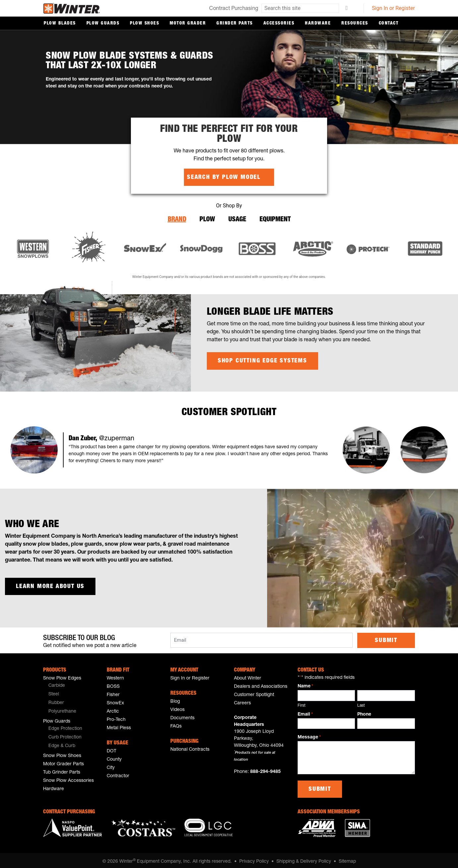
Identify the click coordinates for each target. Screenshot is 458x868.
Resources (355, 24)
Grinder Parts (235, 24)
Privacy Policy (254, 859)
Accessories (279, 24)
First (302, 703)
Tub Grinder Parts (62, 770)
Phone (364, 712)
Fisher (113, 692)
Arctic (113, 709)
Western (115, 676)
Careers (242, 701)
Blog (175, 699)
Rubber (56, 700)
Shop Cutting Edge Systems (262, 359)
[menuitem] (70, 683)
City (111, 765)
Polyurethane (62, 709)
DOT (112, 749)
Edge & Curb (62, 743)
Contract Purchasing (234, 9)
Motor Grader (188, 24)
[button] (34, 449)
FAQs (176, 724)
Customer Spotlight (254, 692)
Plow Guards (103, 24)
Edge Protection (65, 726)
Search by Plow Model (224, 177)
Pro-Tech (116, 717)
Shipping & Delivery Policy (304, 859)
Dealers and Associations (261, 684)
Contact (389, 24)
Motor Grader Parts (63, 762)
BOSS (113, 684)
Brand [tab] (177, 219)
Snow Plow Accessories (68, 778)
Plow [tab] (207, 219)
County (114, 757)
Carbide (57, 683)
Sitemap (347, 859)
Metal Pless (119, 726)
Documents (182, 716)
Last (361, 703)
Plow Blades (60, 24)
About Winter (248, 676)
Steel (54, 692)
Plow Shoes (144, 24)
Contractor (118, 774)
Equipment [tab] (275, 219)
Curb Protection (65, 735)
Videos (177, 707)
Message (309, 735)
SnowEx (115, 701)
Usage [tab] (237, 219)
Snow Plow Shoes (62, 753)
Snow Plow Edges (62, 676)
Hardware (318, 24)
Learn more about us (50, 585)
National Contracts (190, 747)
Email (305, 712)
